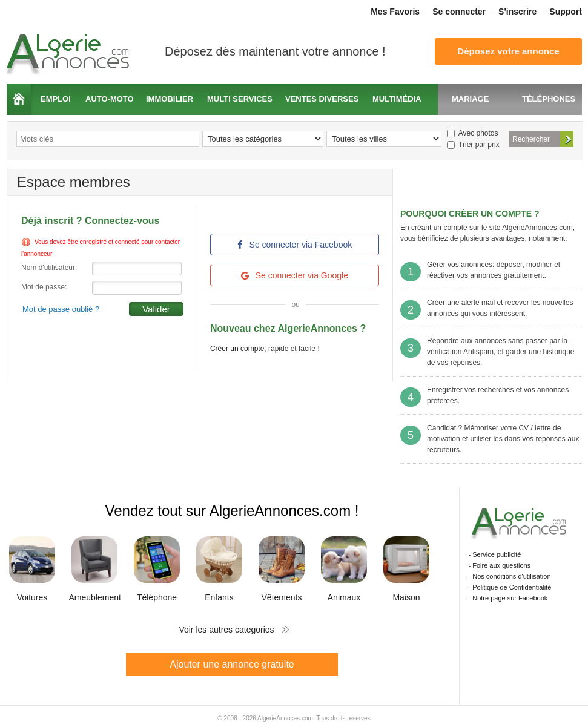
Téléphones (549, 99)
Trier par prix (473, 145)
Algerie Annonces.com (70, 51)
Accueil (19, 99)
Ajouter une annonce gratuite (232, 664)
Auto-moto (110, 99)
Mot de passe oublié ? (61, 309)
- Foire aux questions (500, 565)
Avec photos (473, 133)
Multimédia (397, 99)
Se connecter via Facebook (295, 245)
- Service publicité (495, 554)
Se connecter (459, 12)
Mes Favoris (395, 12)
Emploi (56, 99)
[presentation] (113, 340)
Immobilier (170, 99)
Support (566, 12)
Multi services (240, 99)
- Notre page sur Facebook (508, 598)
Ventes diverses (322, 99)
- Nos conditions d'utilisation (510, 576)
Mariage (470, 99)
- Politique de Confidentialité (510, 587)
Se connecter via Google (295, 275)
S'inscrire (517, 12)
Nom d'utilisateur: (49, 268)
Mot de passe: (44, 287)
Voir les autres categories (226, 630)
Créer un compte (237, 349)
